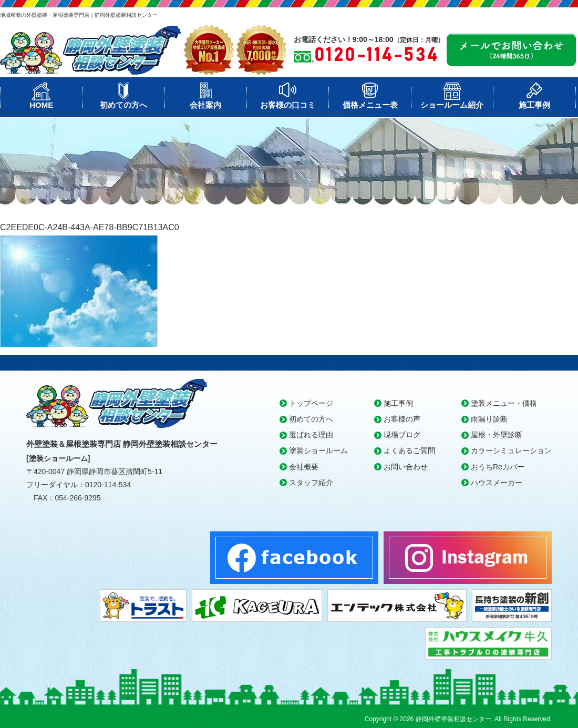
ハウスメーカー (497, 483)
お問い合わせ (406, 467)
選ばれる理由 (311, 435)
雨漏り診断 (489, 419)
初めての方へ (123, 105)
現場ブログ (402, 435)
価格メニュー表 (370, 105)
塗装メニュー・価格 (504, 403)
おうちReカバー (498, 467)
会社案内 (205, 105)
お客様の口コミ (288, 105)
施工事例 (534, 105)
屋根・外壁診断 (497, 435)
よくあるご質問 (409, 450)
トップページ (311, 403)
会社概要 (304, 467)
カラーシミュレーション (511, 450)
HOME (41, 105)
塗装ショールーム (318, 450)
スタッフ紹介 (311, 483)
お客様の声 (402, 419)
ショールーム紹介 (452, 105)
